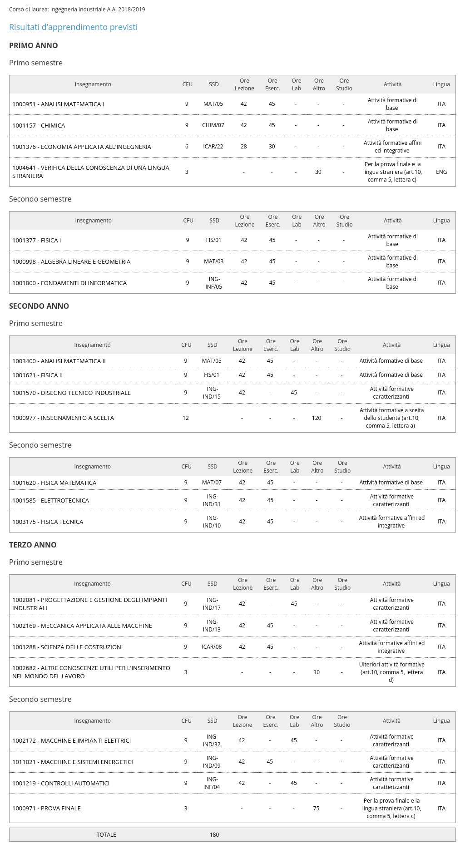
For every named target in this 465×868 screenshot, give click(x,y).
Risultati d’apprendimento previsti (73, 27)
